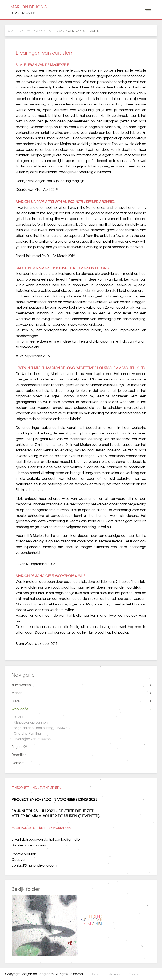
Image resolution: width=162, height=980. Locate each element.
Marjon (17, 693)
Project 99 (19, 747)
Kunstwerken (21, 685)
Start (13, 31)
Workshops (36, 31)
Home (95, 974)
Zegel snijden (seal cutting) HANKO (40, 728)
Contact (18, 763)
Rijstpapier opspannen (31, 722)
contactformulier (68, 839)
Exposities (19, 755)
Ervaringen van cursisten (32, 739)
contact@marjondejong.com (34, 865)
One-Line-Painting (27, 733)
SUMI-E (17, 701)
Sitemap (114, 974)
